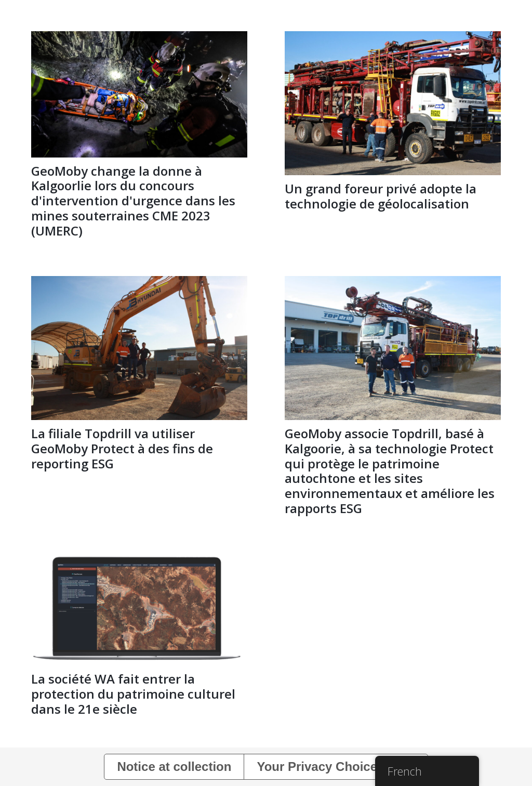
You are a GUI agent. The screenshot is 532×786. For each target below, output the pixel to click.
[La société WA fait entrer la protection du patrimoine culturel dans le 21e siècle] (139, 561)
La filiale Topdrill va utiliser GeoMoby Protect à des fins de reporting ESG (122, 448)
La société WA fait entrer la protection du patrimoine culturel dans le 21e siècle (133, 694)
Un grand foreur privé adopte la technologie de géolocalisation (381, 196)
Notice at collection (174, 767)
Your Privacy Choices (320, 767)
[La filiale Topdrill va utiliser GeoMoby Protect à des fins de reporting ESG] (139, 283)
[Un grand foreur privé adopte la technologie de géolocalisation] (393, 38)
